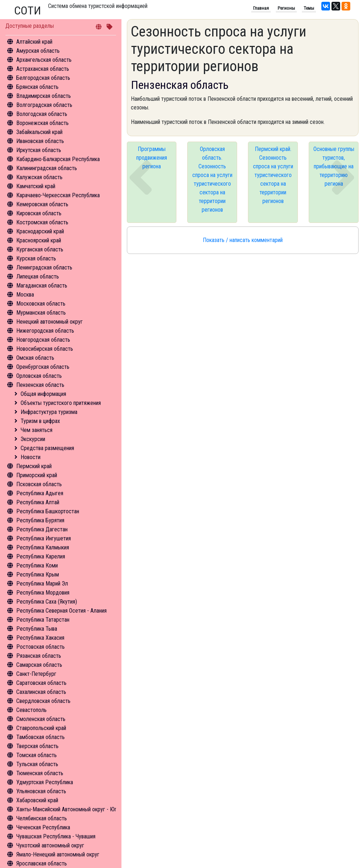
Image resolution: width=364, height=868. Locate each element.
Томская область (37, 755)
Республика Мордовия (43, 593)
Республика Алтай (38, 502)
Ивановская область (40, 141)
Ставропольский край (41, 728)
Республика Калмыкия (43, 547)
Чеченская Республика (43, 827)
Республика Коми (37, 565)
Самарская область (39, 665)
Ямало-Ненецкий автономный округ (58, 854)
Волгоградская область (44, 105)
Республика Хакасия (40, 638)
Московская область (41, 304)
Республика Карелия (41, 556)
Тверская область (37, 746)
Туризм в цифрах (40, 421)
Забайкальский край (39, 132)
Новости (31, 457)
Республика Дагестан (42, 529)
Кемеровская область (42, 204)
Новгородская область (43, 340)
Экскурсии (33, 439)
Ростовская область (40, 647)
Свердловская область (43, 701)
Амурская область (38, 51)
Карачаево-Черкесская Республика (58, 195)
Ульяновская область (41, 791)
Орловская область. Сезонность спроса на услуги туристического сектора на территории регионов (212, 179)
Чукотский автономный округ (50, 845)
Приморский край (37, 475)
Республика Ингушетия (44, 538)
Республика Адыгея (40, 493)
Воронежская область (42, 123)
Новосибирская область (45, 349)
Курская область (36, 258)
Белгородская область (43, 78)
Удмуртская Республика (45, 782)
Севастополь (31, 710)
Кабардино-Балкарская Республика (58, 159)
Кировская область (39, 213)
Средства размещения (47, 448)
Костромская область (42, 222)
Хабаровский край (37, 800)
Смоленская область (41, 719)
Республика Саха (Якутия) (47, 602)
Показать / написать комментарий (243, 240)
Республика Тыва (37, 629)
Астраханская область (43, 69)
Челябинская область (42, 818)
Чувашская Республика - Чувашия (56, 836)
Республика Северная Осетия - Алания (61, 611)
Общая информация (43, 394)
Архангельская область (44, 60)
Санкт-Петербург (36, 674)
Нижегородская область (45, 331)
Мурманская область (41, 313)
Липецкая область (38, 277)
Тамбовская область (40, 737)
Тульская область (37, 764)
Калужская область (39, 177)
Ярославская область (42, 863)
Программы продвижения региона (152, 158)
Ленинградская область (44, 267)
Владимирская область (44, 96)
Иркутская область (39, 150)
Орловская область (39, 376)
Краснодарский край (40, 231)
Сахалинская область (41, 692)
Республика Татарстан (43, 620)
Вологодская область (42, 114)
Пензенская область (40, 385)
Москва (25, 295)
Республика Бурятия (40, 520)
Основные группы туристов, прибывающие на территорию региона (334, 166)
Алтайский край (34, 42)
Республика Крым (38, 575)
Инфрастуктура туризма (49, 412)
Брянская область (37, 87)
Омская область (35, 358)
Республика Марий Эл (42, 584)
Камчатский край (36, 186)
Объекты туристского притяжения (61, 403)
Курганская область (40, 249)
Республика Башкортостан (48, 511)
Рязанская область (39, 656)
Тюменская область (40, 773)
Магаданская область (42, 286)
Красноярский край (39, 240)
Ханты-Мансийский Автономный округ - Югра (69, 809)
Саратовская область (41, 683)
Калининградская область (47, 168)
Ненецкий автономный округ (50, 322)
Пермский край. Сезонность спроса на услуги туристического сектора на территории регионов (273, 175)
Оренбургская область (43, 367)
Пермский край (34, 466)
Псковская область (39, 484)
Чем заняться (37, 430)
